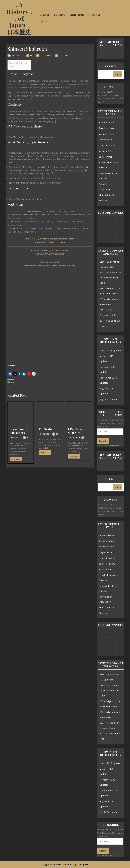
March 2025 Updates (111, 350)
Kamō (11, 162)
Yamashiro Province (26, 173)
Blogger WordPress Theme (55, 864)
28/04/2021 (16, 437)
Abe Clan (13, 137)
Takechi (60, 159)
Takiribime (14, 183)
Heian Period (62, 84)
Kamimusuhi (15, 178)
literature (84, 81)
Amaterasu (54, 118)
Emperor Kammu (43, 92)
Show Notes (60, 15)
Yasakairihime (106, 134)
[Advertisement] (50, 486)
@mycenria (59, 254)
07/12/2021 (17, 55)
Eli (31, 55)
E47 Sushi (45, 429)
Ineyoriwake (105, 140)
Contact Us (95, 15)
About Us (45, 15)
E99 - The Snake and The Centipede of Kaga (110, 278)
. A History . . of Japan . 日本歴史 (19, 18)
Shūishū (103, 201)
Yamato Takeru (107, 151)
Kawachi (13, 156)
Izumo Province (107, 145)
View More (15, 459)
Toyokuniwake (107, 128)
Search (44, 21)
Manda (23, 96)
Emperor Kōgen (49, 137)
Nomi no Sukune (30, 170)
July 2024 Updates (109, 399)
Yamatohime (105, 157)
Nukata (72, 156)
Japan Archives (43, 239)
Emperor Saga (24, 99)
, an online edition (25, 199)
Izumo (39, 167)
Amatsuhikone (16, 153)
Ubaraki (25, 156)
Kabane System (107, 123)
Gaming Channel (50, 250)
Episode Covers (77, 15)
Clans (30, 167)
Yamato (28, 159)
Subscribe (103, 441)
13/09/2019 (74, 437)
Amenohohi (14, 167)
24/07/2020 (45, 434)
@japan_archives (58, 242)
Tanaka (18, 159)
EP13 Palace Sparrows (76, 431)
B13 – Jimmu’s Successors (19, 431)
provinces (30, 115)
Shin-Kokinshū (107, 195)
